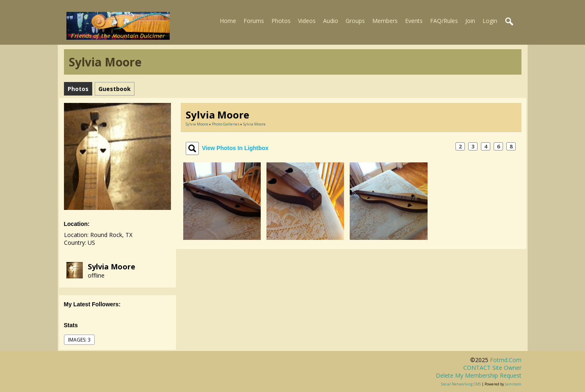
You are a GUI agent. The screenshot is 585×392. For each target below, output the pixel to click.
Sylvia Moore (112, 267)
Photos (281, 21)
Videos (307, 21)
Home (228, 21)
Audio (331, 21)
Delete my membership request (479, 375)
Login (490, 21)
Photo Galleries (226, 124)
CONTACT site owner (492, 368)
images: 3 (79, 340)
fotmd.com (506, 360)
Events (414, 21)
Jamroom (513, 384)
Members (385, 21)
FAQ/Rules (444, 21)
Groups (355, 21)
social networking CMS (461, 384)
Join (470, 21)
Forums (254, 21)
